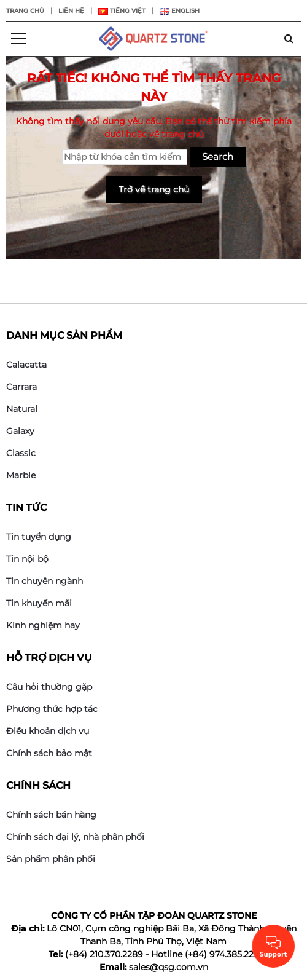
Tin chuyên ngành (45, 581)
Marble (21, 475)
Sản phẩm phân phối (51, 859)
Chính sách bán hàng (51, 815)
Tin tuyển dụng (39, 537)
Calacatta (26, 365)
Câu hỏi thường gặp (49, 687)
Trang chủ (25, 11)
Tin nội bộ (27, 559)
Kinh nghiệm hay (43, 625)
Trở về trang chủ (154, 189)
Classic (21, 453)
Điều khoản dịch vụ (48, 731)
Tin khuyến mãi (39, 603)
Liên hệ (71, 11)
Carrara (21, 387)
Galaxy (20, 431)
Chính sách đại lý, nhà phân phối (75, 837)
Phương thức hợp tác (52, 709)
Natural (22, 409)
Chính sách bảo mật (49, 753)
